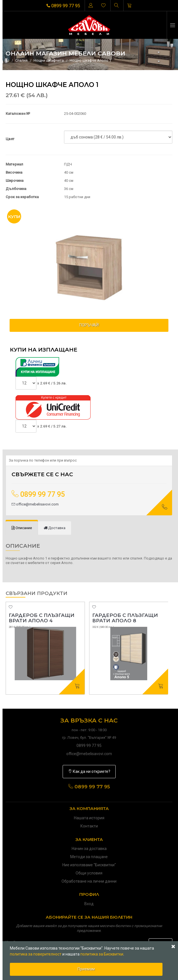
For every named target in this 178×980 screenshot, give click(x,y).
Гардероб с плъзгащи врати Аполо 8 (125, 618)
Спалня (21, 60)
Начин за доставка (89, 849)
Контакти (89, 826)
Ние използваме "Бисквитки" (89, 865)
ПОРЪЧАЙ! (89, 325)
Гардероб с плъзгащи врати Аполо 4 (42, 618)
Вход (89, 904)
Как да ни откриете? (89, 771)
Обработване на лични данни (89, 881)
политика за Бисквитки (102, 954)
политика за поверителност (36, 954)
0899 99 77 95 (63, 6)
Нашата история (89, 818)
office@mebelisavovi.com (35, 504)
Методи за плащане (89, 857)
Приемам (86, 969)
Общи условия (89, 873)
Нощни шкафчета (49, 60)
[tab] (22, 528)
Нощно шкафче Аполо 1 (90, 60)
